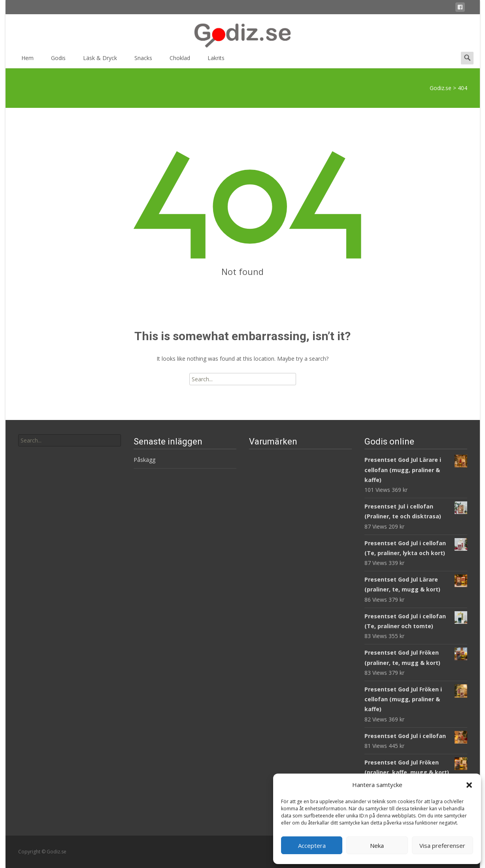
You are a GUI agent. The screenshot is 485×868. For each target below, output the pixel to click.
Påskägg (144, 460)
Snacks (143, 61)
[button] (469, 785)
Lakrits (216, 61)
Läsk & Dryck (100, 61)
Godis (58, 61)
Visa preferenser (442, 845)
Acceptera (312, 845)
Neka (377, 845)
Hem (27, 61)
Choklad (180, 61)
